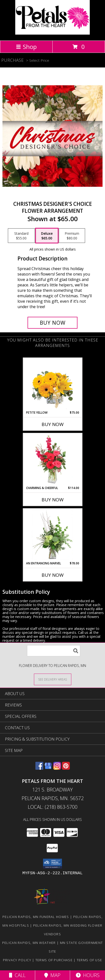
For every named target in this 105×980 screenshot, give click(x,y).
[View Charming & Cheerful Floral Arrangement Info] (52, 460)
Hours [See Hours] (88, 975)
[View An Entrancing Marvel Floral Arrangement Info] (52, 535)
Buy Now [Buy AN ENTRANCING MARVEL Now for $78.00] (53, 575)
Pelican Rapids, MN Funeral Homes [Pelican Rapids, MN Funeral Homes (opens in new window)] (36, 917)
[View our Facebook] (39, 768)
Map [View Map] (52, 975)
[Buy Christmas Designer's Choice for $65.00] (53, 323)
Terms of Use (90, 960)
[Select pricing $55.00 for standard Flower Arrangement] (21, 236)
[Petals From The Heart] (52, 33)
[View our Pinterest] (66, 768)
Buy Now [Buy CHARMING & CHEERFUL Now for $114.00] (53, 500)
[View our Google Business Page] (48, 768)
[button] (52, 864)
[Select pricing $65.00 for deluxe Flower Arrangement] (47, 236)
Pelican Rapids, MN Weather (29, 943)
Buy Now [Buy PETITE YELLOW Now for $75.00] (53, 424)
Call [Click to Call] (17, 975)
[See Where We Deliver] (53, 679)
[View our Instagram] (57, 768)
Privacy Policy (17, 960)
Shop (26, 47)
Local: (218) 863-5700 (53, 807)
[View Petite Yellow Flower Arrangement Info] (52, 384)
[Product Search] (54, 651)
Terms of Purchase (54, 960)
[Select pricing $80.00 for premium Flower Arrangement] (72, 236)
